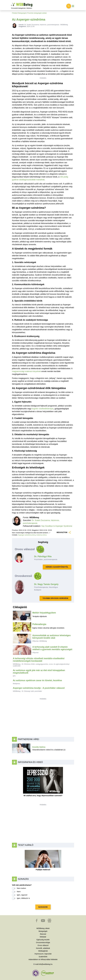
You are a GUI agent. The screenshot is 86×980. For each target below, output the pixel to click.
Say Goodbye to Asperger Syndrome (57, 526)
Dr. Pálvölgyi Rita (43, 556)
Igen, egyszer (22, 895)
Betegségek (22, 13)
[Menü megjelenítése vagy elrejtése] (73, 6)
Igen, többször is (23, 898)
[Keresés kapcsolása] (69, 6)
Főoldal (15, 13)
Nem (19, 892)
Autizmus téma (41, 535)
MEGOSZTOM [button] (64, 532)
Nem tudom (21, 888)
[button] (37, 922)
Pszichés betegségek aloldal (37, 13)
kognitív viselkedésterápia (43, 409)
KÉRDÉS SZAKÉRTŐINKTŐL (57, 567)
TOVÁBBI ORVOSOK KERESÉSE (55, 598)
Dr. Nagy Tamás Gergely (46, 584)
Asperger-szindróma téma (27, 535)
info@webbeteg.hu (46, 964)
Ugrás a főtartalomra (11, 3)
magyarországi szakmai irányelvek (27, 371)
